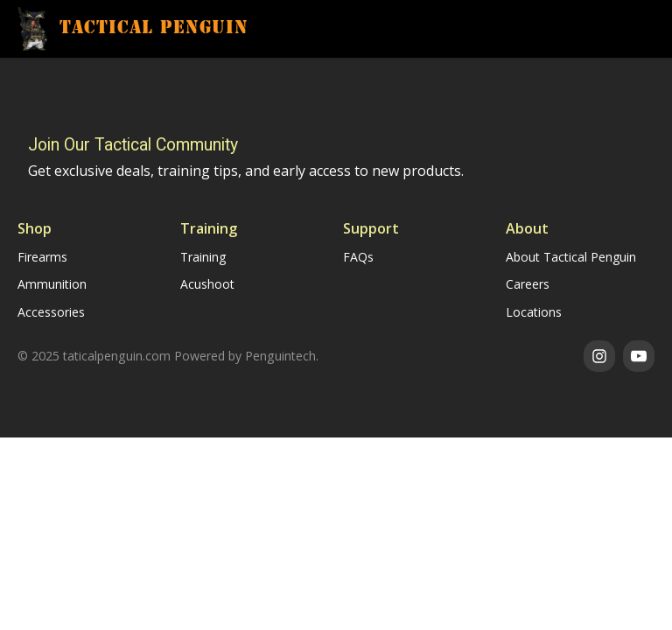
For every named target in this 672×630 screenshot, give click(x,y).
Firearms (42, 257)
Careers (528, 284)
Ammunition (52, 284)
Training (203, 257)
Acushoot (207, 284)
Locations (534, 312)
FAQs (358, 257)
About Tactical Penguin (571, 257)
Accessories (51, 312)
